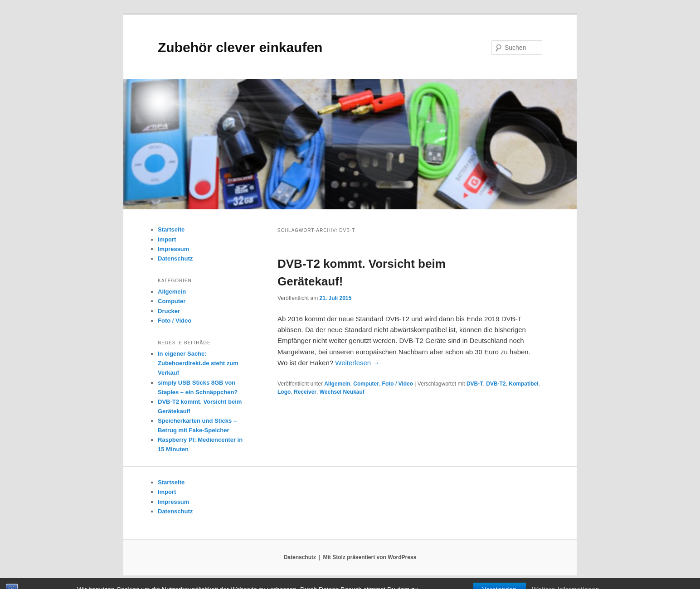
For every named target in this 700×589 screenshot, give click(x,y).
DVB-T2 (496, 384)
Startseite (171, 229)
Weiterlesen (357, 363)
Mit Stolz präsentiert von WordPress (369, 557)
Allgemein (337, 384)
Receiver (305, 392)
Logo (284, 392)
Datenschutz (175, 258)
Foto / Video (398, 384)
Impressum (173, 249)
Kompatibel (523, 384)
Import (167, 239)
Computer (366, 384)
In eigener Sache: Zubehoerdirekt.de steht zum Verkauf (198, 363)
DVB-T (475, 384)
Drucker (169, 311)
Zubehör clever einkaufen (240, 47)
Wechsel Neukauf (342, 392)
